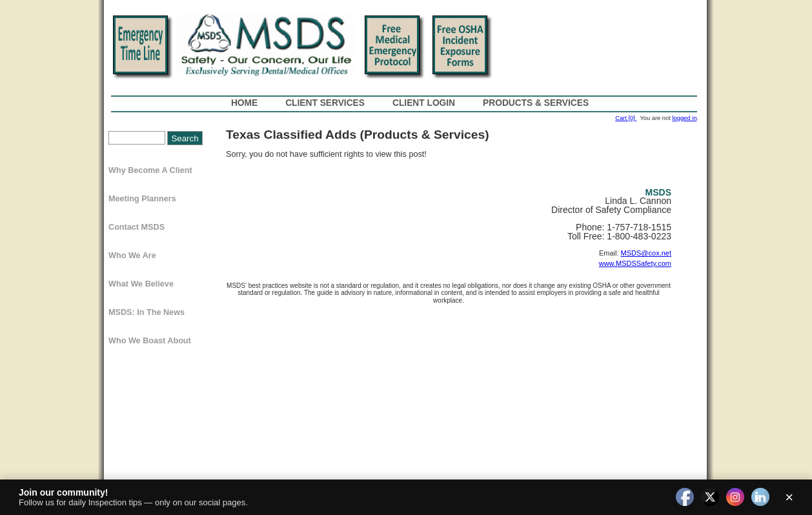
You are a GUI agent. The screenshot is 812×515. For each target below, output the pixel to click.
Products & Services (536, 103)
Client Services (325, 103)
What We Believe (141, 284)
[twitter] (710, 498)
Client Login (424, 103)
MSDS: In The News (147, 312)
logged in (684, 118)
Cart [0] (626, 118)
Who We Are (132, 256)
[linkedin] (760, 498)
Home (244, 103)
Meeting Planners (142, 199)
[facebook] (685, 498)
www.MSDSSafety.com (635, 263)
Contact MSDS (137, 227)
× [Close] (789, 497)
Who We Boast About (150, 341)
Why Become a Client (150, 170)
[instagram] (735, 498)
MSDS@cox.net (646, 253)
